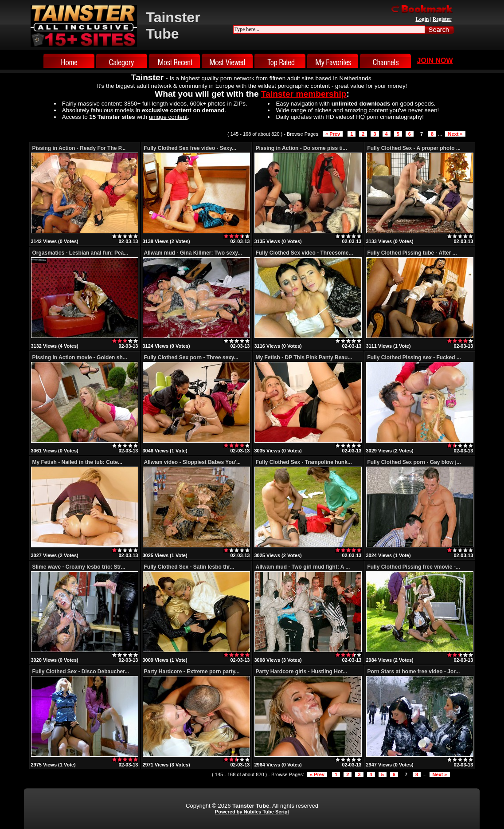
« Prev (333, 134)
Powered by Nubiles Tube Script (252, 812)
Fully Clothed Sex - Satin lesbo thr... (189, 567)
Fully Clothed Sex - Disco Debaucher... (81, 672)
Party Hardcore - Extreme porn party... (192, 672)
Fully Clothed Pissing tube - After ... (412, 253)
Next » (455, 134)
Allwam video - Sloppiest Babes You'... (192, 462)
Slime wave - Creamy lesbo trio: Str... (79, 567)
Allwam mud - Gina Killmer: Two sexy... (193, 253)
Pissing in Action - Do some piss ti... (301, 148)
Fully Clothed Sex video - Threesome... (305, 253)
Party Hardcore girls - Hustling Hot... (302, 672)
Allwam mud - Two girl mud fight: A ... (303, 567)
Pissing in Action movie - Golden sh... (80, 358)
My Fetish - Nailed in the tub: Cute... (77, 462)
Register (442, 19)
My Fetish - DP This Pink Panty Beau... (304, 358)
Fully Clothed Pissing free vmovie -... (414, 567)
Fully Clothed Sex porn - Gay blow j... (414, 462)
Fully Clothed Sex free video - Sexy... (190, 148)
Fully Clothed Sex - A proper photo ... (414, 148)
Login (422, 19)
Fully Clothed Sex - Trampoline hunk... (304, 462)
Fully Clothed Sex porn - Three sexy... (191, 358)
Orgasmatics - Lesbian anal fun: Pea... (80, 253)
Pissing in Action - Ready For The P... (79, 148)
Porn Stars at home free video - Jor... (414, 672)
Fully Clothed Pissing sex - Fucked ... (414, 358)
